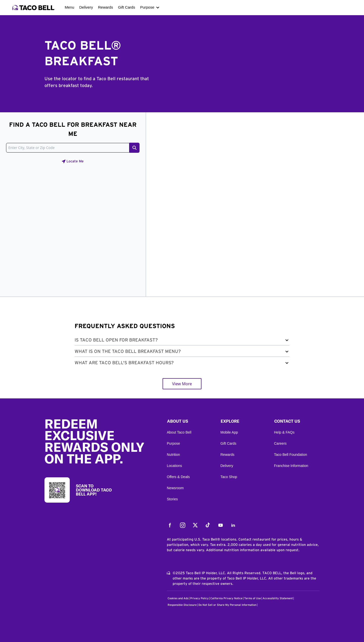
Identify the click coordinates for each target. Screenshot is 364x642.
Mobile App (229, 432)
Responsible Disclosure (182, 605)
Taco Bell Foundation (291, 455)
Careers (280, 443)
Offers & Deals (178, 477)
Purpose (147, 7)
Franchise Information (291, 466)
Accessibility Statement (278, 598)
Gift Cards (127, 7)
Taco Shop (229, 477)
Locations (174, 466)
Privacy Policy (199, 598)
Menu (70, 7)
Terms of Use (253, 598)
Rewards (106, 7)
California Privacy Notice (226, 598)
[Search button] (134, 148)
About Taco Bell (179, 432)
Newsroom (175, 488)
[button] (182, 341)
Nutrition (173, 455)
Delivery (86, 7)
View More (182, 384)
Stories (172, 499)
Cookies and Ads (178, 598)
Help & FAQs (284, 432)
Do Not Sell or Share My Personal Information (227, 605)
